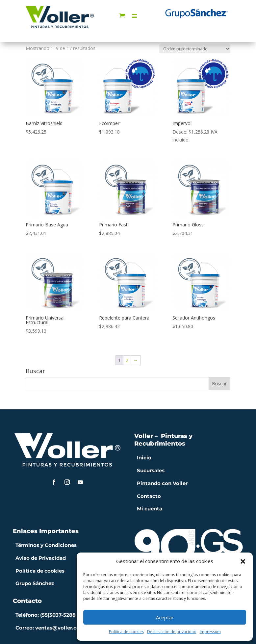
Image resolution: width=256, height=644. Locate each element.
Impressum (210, 632)
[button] (243, 561)
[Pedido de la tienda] (195, 49)
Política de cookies (126, 632)
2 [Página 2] (127, 360)
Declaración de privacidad (172, 632)
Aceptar (165, 617)
